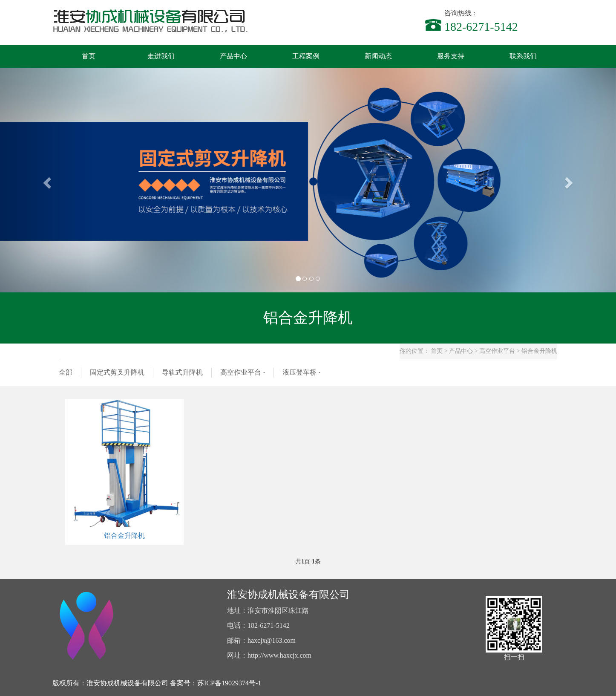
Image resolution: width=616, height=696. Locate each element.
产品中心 (461, 351)
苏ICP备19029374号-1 (229, 683)
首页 (437, 351)
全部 (66, 372)
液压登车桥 (299, 372)
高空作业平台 (497, 351)
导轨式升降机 (182, 372)
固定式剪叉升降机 (117, 372)
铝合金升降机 (124, 536)
